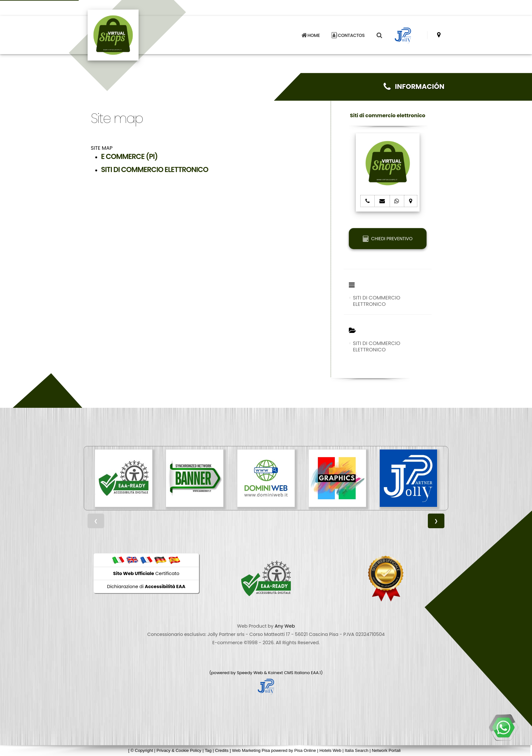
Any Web (285, 626)
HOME (311, 35)
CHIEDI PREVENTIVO (388, 239)
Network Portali (386, 750)
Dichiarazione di (146, 587)
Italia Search (356, 750)
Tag (208, 750)
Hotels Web (331, 750)
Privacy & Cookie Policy (179, 750)
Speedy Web (250, 673)
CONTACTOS (348, 35)
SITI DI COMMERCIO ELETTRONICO (377, 301)
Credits (222, 750)
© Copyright (142, 750)
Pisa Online (305, 750)
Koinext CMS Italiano (290, 673)
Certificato (146, 573)
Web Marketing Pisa (251, 750)
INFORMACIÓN (414, 86)
